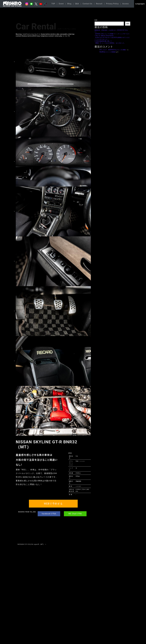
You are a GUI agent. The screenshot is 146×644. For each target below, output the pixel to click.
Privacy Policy (112, 4)
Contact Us (87, 4)
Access (126, 4)
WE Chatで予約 (75, 514)
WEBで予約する (53, 504)
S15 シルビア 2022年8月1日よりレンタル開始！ (113, 50)
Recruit (99, 4)
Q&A (77, 4)
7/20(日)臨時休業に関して (103, 41)
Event (61, 4)
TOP (53, 4)
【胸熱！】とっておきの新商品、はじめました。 (110, 43)
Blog (69, 4)
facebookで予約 (49, 514)
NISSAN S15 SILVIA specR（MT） (32, 544)
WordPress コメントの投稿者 (108, 52)
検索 (96, 20)
